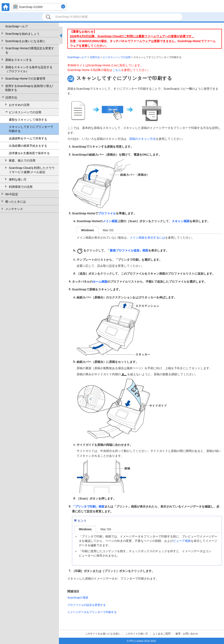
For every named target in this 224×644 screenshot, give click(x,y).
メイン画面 (110, 221)
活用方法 (11, 98)
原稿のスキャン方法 (143, 139)
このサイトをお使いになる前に (103, 634)
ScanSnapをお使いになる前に (25, 41)
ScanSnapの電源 (78, 598)
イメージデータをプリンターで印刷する (92, 612)
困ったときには (16, 202)
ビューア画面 (182, 541)
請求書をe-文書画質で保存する (29, 153)
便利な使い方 (18, 179)
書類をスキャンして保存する (28, 120)
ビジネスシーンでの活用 (25, 112)
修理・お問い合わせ (187, 634)
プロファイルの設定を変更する (87, 605)
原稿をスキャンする (19, 60)
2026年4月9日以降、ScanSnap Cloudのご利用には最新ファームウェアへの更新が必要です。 (132, 36)
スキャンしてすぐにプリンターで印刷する (31, 129)
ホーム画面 (100, 282)
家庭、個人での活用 (22, 160)
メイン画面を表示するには (147, 238)
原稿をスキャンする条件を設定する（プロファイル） (29, 69)
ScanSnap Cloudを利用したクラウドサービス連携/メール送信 (32, 170)
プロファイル (107, 213)
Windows (87, 230)
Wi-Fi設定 (12, 194)
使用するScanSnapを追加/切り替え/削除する (29, 88)
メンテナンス (14, 209)
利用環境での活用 (21, 187)
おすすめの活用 (19, 105)
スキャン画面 (181, 221)
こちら (117, 70)
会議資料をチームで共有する (28, 138)
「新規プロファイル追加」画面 (128, 250)
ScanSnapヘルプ (17, 26)
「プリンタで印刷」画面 (88, 506)
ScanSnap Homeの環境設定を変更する (30, 50)
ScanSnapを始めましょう (22, 34)
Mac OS (108, 230)
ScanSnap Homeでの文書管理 (25, 79)
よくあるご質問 (162, 634)
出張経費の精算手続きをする (28, 146)
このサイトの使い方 (137, 634)
